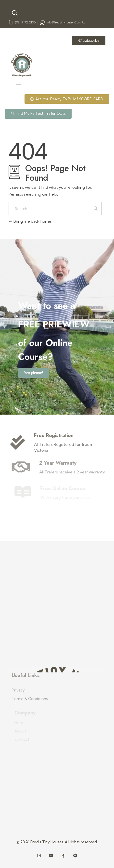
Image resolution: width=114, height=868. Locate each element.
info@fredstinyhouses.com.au (66, 22)
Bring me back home (30, 221)
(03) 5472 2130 (25, 22)
